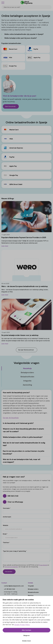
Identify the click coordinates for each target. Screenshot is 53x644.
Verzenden (9, 572)
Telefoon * (6, 543)
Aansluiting (27, 385)
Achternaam (7, 517)
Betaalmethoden (27, 377)
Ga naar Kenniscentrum (26, 350)
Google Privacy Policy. (22, 625)
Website (6, 525)
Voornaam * (7, 508)
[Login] (50, 3)
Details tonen (27, 641)
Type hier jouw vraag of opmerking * (15, 551)
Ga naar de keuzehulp (11, 418)
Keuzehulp (27, 368)
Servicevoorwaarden (11, 567)
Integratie (27, 381)
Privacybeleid (43, 565)
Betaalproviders (27, 372)
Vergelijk (31, 586)
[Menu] (3, 3)
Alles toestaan (26, 630)
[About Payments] (26, 3)
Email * (5, 534)
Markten (31, 596)
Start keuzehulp (10, 106)
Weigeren (26, 635)
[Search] (49, 7)
